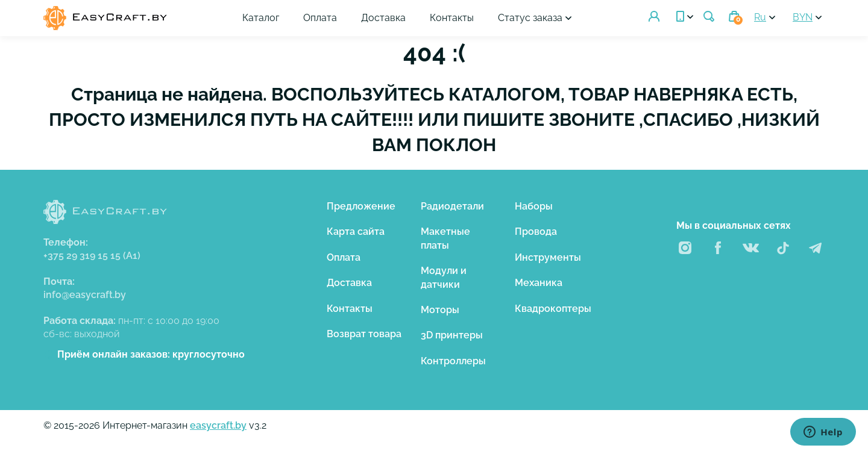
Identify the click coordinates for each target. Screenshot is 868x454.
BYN (803, 17)
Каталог (261, 18)
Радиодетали (452, 206)
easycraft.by (218, 425)
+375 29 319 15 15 (92, 256)
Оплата (320, 18)
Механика (539, 283)
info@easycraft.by (85, 295)
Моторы (440, 310)
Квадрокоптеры (553, 309)
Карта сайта (356, 232)
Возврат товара (364, 334)
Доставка (383, 18)
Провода (536, 232)
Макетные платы (445, 238)
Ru (760, 17)
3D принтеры (452, 335)
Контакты (452, 18)
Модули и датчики (444, 277)
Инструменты (548, 257)
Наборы (534, 206)
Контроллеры (453, 361)
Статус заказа (530, 18)
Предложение (361, 206)
